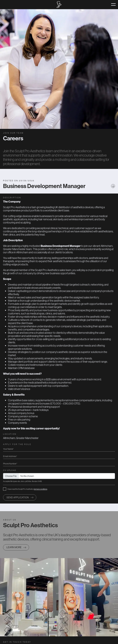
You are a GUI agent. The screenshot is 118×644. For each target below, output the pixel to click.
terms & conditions (41, 489)
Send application (18, 497)
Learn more (14, 547)
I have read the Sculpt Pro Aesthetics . (27, 489)
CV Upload (10, 470)
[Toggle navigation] (113, 5)
